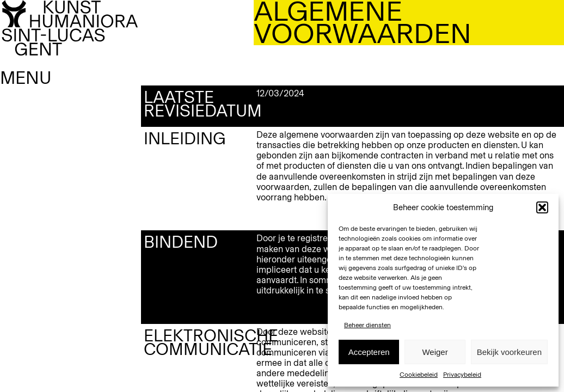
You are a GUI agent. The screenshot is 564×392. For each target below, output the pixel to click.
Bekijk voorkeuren (509, 352)
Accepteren (369, 352)
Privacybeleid (462, 375)
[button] (542, 207)
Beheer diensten (367, 325)
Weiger (435, 352)
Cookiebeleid (419, 375)
